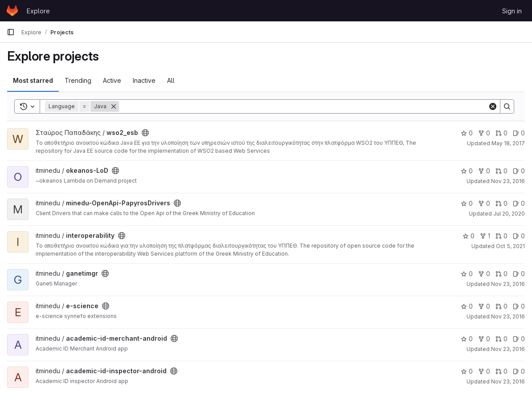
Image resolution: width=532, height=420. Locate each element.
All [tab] (171, 80)
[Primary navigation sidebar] (11, 32)
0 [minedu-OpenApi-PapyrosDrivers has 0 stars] (467, 203)
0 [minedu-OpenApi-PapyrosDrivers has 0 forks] (484, 203)
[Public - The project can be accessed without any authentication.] (145, 133)
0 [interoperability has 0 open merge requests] (501, 236)
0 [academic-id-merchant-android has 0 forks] (484, 339)
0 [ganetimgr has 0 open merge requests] (501, 274)
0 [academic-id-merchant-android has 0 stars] (467, 339)
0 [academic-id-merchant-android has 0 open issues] (519, 339)
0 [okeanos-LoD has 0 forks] (484, 171)
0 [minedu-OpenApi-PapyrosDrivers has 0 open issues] (519, 203)
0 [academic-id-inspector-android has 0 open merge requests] (501, 371)
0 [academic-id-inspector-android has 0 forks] (484, 371)
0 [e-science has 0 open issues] (519, 306)
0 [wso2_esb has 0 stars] (467, 133)
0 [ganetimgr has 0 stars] (467, 274)
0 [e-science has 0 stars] (467, 306)
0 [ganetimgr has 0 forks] (484, 274)
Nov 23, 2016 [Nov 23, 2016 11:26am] (508, 349)
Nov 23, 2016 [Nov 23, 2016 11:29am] (508, 181)
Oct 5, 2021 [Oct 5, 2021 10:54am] (510, 246)
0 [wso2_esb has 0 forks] (484, 133)
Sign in (512, 11)
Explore (38, 11)
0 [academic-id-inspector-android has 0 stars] (467, 371)
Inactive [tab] (144, 80)
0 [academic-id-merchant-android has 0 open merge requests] (501, 339)
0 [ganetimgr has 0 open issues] (519, 274)
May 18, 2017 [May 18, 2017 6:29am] (508, 143)
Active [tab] (112, 80)
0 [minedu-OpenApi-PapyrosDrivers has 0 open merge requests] (501, 203)
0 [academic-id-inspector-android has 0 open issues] (519, 371)
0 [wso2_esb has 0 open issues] (519, 133)
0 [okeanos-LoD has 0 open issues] (519, 171)
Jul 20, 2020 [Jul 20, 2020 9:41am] (509, 214)
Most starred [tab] (33, 80)
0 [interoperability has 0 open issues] (519, 236)
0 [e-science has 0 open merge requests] (501, 306)
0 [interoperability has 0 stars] (469, 236)
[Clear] (493, 106)
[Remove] (114, 106)
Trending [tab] (78, 80)
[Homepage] (12, 11)
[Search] (303, 106)
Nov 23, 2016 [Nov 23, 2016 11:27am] (508, 284)
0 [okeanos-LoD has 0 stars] (467, 171)
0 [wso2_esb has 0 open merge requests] (501, 133)
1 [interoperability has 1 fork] (485, 236)
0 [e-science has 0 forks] (484, 306)
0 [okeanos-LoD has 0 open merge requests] (501, 171)
